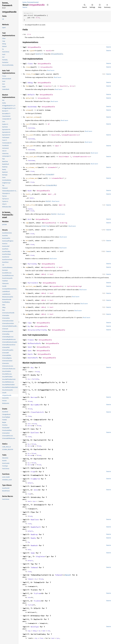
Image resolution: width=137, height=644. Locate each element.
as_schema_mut (32, 178)
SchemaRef (52, 167)
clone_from (30, 74)
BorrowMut (35, 405)
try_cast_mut (31, 157)
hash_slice (30, 205)
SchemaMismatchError (70, 135)
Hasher (32, 198)
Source (25, 7)
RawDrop (34, 534)
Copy (30, 323)
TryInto (37, 601)
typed (32, 51)
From (33, 472)
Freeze (31, 340)
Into (36, 490)
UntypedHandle (34, 47)
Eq (29, 326)
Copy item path (48, 5)
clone (28, 67)
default (29, 98)
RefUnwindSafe (34, 343)
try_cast (29, 135)
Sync (30, 351)
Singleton (40, 556)
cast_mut (29, 146)
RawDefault (36, 527)
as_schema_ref (32, 167)
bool (61, 267)
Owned (68, 575)
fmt (27, 86)
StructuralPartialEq (37, 330)
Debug (30, 83)
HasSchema (32, 107)
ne (27, 274)
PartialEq (32, 264)
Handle (49, 51)
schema (29, 110)
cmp (27, 223)
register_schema (33, 117)
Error (72, 86)
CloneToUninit (37, 412)
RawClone (35, 520)
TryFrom (37, 593)
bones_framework (28, 2)
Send (30, 347)
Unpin (30, 354)
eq (27, 267)
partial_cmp (31, 286)
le (27, 300)
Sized (32, 171)
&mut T (58, 146)
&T (49, 124)
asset (37, 2)
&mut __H (52, 194)
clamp (28, 251)
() (67, 86)
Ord (29, 219)
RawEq (33, 538)
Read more (51, 70)
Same (33, 553)
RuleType (35, 627)
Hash (30, 191)
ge (27, 314)
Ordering (63, 223)
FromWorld (35, 479)
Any (32, 368)
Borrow (34, 397)
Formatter (47, 86)
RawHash (34, 545)
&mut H (62, 205)
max (27, 230)
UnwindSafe (33, 358)
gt (27, 307)
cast (28, 124)
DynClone (35, 433)
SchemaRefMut (57, 178)
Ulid (38, 18)
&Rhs (43, 274)
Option (70, 286)
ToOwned (34, 567)
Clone (30, 64)
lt (27, 293)
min (27, 241)
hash (28, 194)
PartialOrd (33, 283)
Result (63, 86)
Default (31, 95)
